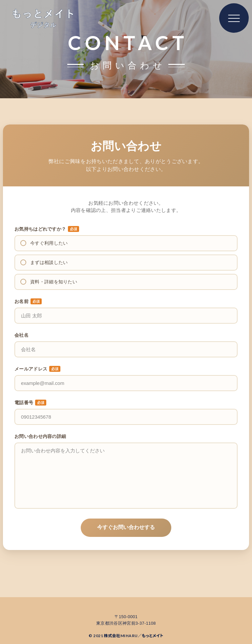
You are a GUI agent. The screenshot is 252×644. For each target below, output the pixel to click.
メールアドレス (37, 369)
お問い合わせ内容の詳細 (40, 436)
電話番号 (30, 403)
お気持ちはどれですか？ (47, 229)
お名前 (28, 301)
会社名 (21, 335)
